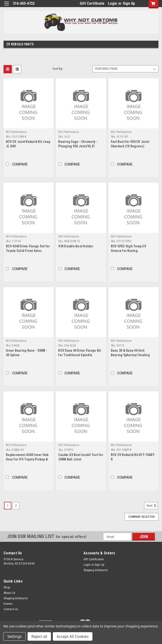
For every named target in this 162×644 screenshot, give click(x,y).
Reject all (39, 636)
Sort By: (58, 69)
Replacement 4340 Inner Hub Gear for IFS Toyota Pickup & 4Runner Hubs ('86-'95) (27, 459)
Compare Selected (141, 517)
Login (112, 3)
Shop (7, 587)
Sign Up (129, 3)
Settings (15, 636)
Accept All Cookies (73, 636)
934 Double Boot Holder (76, 246)
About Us (9, 593)
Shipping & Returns (96, 570)
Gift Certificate (92, 3)
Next (152, 506)
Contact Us (11, 609)
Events (8, 604)
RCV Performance (16, 132)
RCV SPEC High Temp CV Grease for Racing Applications (129, 251)
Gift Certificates (94, 559)
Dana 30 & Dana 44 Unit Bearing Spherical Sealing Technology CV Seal (130, 355)
